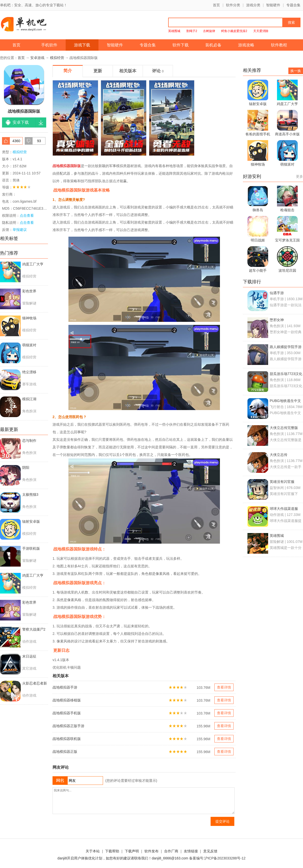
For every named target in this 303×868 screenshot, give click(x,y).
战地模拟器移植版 (67, 700)
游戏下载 (82, 45)
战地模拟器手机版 (67, 713)
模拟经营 (57, 58)
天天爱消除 (261, 31)
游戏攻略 (246, 45)
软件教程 (279, 45)
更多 (299, 176)
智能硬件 (273, 5)
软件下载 (181, 45)
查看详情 (224, 687)
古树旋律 (209, 31)
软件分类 (233, 5)
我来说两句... (144, 801)
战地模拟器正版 (65, 752)
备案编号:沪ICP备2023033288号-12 (217, 858)
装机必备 (213, 45)
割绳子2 (192, 31)
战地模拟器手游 (65, 687)
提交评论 (222, 821)
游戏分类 (253, 5)
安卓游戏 (37, 58)
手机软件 (49, 45)
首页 (216, 5)
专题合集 (293, 5)
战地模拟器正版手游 (68, 726)
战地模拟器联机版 (67, 739)
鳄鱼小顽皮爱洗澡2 (234, 31)
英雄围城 (174, 31)
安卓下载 (21, 122)
